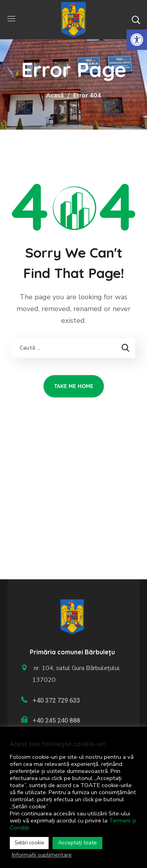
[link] (137, 40)
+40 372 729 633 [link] (56, 700)
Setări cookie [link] (29, 843)
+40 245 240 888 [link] (56, 721)
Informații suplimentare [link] (42, 855)
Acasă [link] (55, 95)
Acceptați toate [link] (77, 843)
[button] (136, 20)
